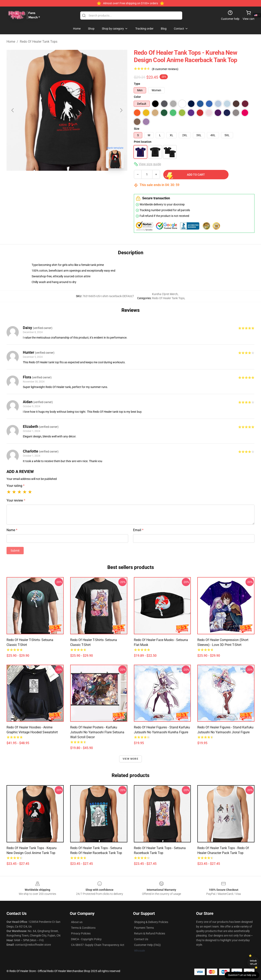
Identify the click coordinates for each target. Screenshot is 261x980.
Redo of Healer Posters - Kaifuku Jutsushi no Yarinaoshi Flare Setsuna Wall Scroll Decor (97, 732)
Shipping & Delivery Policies (151, 922)
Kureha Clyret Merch (165, 294)
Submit (15, 551)
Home (11, 42)
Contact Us (141, 939)
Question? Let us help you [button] (242, 975)
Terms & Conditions (83, 928)
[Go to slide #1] (56, 181)
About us (77, 922)
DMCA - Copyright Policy (86, 939)
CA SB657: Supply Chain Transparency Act (98, 945)
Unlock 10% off (253, 962)
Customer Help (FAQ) (147, 945)
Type (137, 84)
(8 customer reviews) (165, 69)
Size (137, 129)
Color (137, 97)
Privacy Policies (81, 933)
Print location (143, 142)
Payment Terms (144, 928)
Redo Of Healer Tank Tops (39, 42)
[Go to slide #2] (78, 181)
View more (130, 759)
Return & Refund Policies (150, 933)
